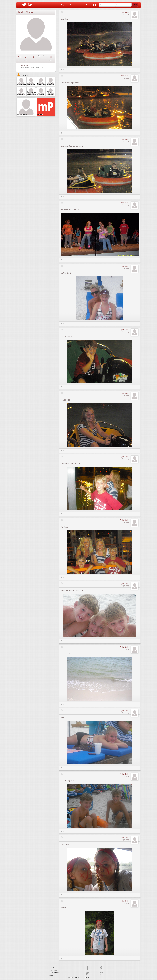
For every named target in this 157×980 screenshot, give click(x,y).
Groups (81, 5)
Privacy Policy (53, 970)
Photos (26, 61)
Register (64, 5)
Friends (23, 75)
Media (88, 5)
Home (56, 5)
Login (135, 5)
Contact (51, 975)
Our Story (52, 968)
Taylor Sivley (125, 12)
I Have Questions (54, 973)
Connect (73, 5)
